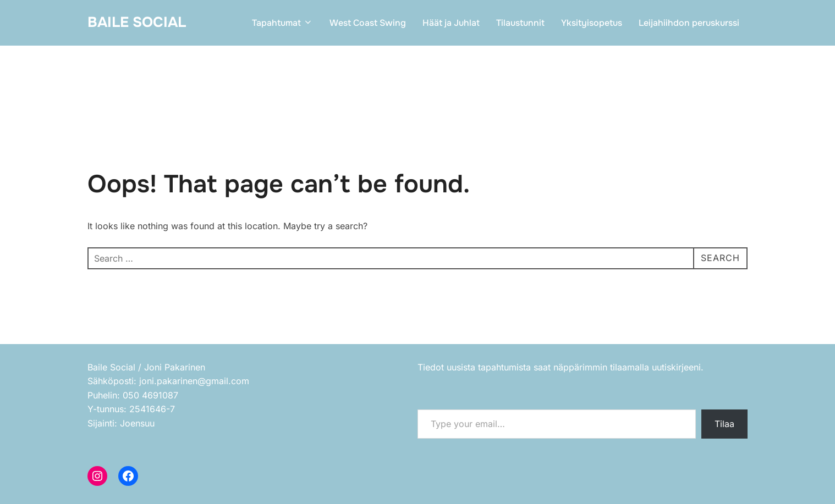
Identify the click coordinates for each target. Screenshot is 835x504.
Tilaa (724, 424)
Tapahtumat (282, 23)
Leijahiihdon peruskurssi (689, 23)
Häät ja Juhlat (451, 23)
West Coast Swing (368, 23)
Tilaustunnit (520, 23)
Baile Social (137, 22)
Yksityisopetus (592, 23)
